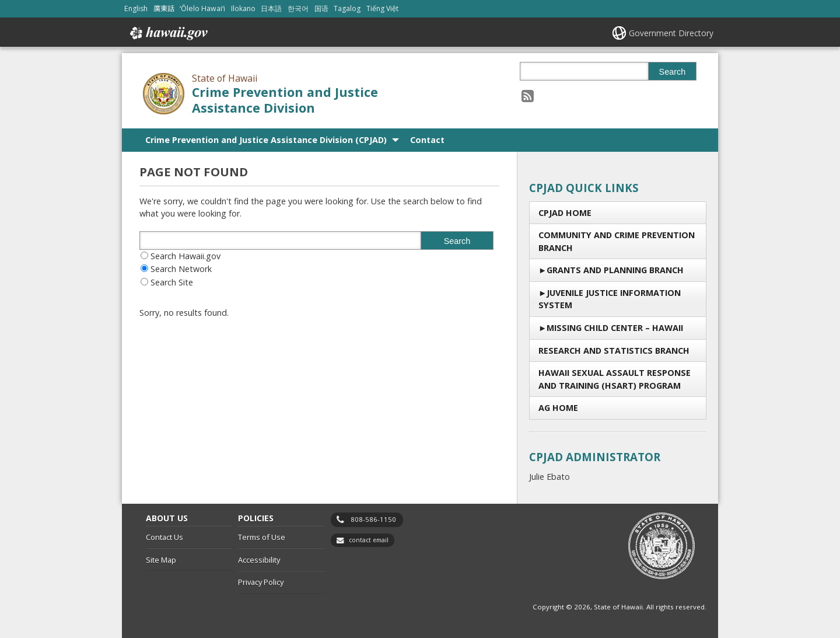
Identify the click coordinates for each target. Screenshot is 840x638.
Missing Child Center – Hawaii (615, 328)
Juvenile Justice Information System (610, 299)
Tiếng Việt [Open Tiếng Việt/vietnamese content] (382, 8)
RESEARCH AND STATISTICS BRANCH (614, 351)
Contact (427, 140)
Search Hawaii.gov (185, 256)
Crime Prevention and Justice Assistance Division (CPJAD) (266, 140)
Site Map (161, 560)
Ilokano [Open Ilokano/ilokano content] (243, 8)
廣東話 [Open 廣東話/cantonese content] (164, 8)
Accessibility (259, 560)
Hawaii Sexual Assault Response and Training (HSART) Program (615, 379)
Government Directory (671, 33)
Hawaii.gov (168, 33)
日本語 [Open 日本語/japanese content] (271, 8)
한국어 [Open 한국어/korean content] (298, 8)
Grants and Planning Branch (615, 270)
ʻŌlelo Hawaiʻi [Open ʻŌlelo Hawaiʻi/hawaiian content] (202, 8)
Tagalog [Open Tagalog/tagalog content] (347, 8)
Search (673, 72)
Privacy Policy (261, 582)
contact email (369, 540)
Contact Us (164, 537)
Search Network (181, 269)
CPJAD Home (565, 213)
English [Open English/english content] (136, 8)
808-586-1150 (373, 519)
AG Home (558, 408)
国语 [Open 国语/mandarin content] (321, 8)
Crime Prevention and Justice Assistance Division (285, 100)
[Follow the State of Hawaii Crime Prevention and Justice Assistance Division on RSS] (528, 95)
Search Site (172, 282)
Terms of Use (262, 537)
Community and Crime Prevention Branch (617, 241)
